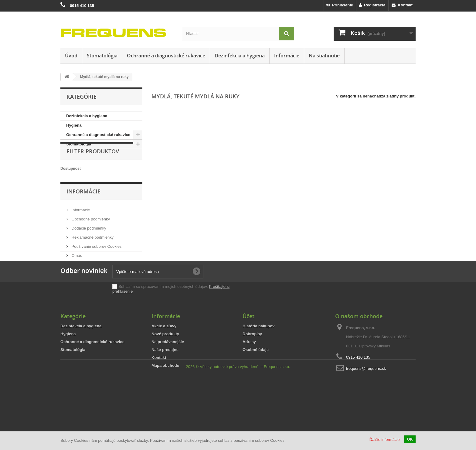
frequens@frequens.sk (366, 410)
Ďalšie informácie (385, 440)
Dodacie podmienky (88, 246)
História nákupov (258, 368)
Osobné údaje (256, 391)
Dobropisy (252, 375)
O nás (76, 273)
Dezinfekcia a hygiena (240, 56)
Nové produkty (165, 375)
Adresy (249, 383)
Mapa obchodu (165, 407)
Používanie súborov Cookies (96, 264)
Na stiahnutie (324, 56)
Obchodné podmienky (90, 237)
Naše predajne (165, 391)
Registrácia (372, 5)
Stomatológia (102, 56)
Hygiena (74, 125)
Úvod (71, 56)
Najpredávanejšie (168, 383)
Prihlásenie (340, 5)
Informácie (287, 56)
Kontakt (402, 5)
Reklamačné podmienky (92, 255)
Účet (248, 358)
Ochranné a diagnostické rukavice (166, 56)
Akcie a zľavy (164, 368)
